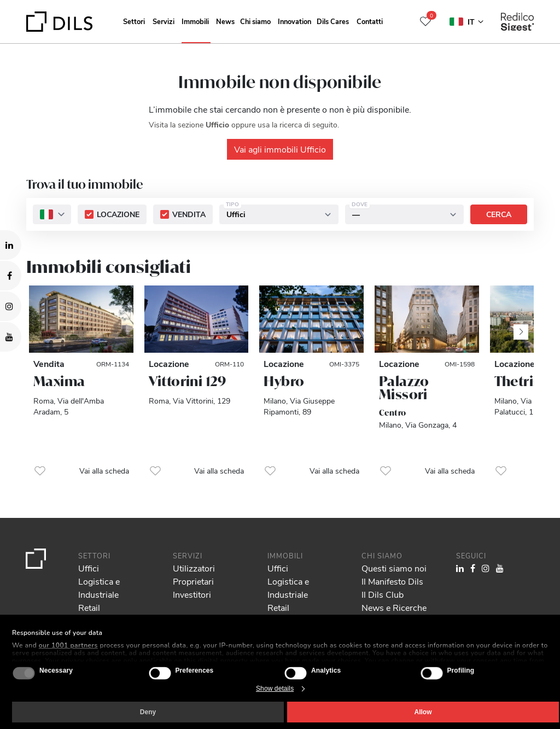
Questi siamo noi (394, 568)
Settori (134, 21)
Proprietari (193, 581)
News (225, 21)
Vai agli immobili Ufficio (280, 149)
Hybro (284, 381)
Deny (148, 712)
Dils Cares (333, 21)
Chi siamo (255, 21)
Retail (89, 607)
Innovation (294, 21)
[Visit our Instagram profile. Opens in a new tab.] (11, 306)
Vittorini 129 (188, 381)
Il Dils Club (383, 594)
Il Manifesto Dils (392, 581)
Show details (275, 689)
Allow (423, 712)
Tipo (232, 204)
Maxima (59, 381)
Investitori (192, 594)
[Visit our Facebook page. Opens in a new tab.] (11, 276)
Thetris (517, 381)
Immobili (195, 21)
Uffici (89, 568)
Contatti (370, 21)
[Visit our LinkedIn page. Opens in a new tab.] (11, 245)
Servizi (164, 21)
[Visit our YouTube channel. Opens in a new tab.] (11, 337)
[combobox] (52, 214)
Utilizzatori (194, 568)
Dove (360, 204)
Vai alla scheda (104, 471)
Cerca (499, 214)
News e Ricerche (394, 607)
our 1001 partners (68, 645)
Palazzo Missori (404, 388)
